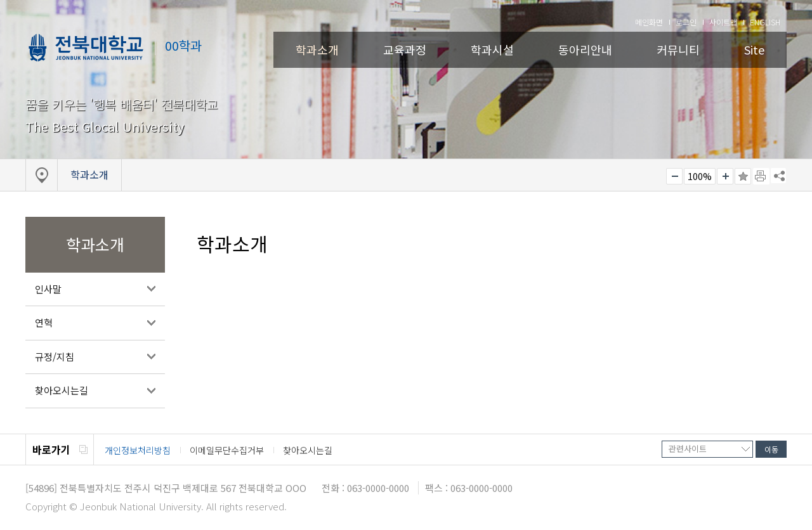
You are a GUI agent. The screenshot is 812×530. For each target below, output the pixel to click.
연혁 (44, 322)
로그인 (686, 22)
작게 (674, 176)
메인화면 (649, 22)
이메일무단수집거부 (227, 450)
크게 (725, 176)
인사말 (48, 289)
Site (754, 49)
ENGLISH (765, 22)
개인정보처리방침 (138, 450)
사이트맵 (723, 22)
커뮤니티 (678, 49)
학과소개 (317, 49)
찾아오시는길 (62, 390)
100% (700, 176)
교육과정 (405, 49)
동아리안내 (585, 49)
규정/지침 (55, 357)
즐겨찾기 (743, 176)
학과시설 (492, 49)
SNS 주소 (778, 176)
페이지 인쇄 (761, 176)
